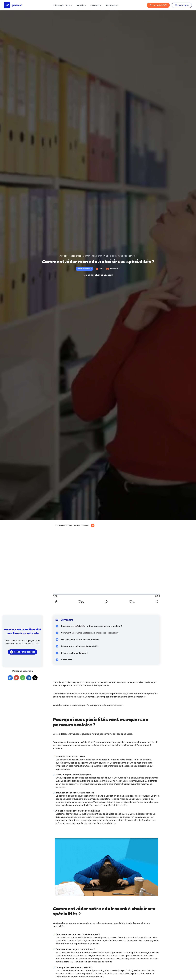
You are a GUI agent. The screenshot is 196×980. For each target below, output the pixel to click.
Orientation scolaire (84, 269)
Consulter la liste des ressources (75, 526)
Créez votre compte (23, 652)
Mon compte (182, 5)
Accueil (63, 256)
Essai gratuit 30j (158, 5)
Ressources (75, 256)
